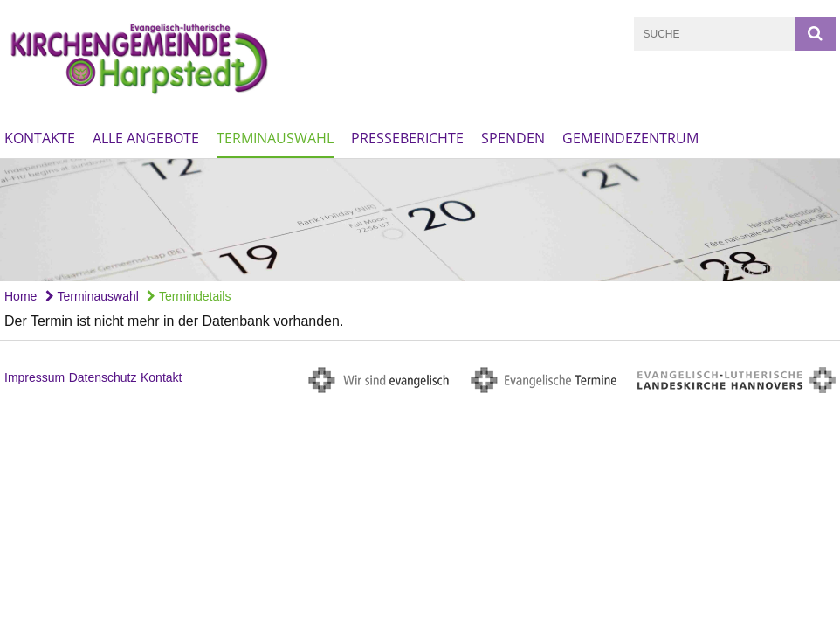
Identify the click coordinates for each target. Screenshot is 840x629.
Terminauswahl (275, 138)
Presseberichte (407, 138)
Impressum (34, 377)
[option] (420, 220)
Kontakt (161, 377)
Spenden (513, 138)
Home (21, 296)
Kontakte (40, 138)
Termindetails (189, 296)
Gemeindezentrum (630, 138)
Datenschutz (103, 377)
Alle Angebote (146, 138)
